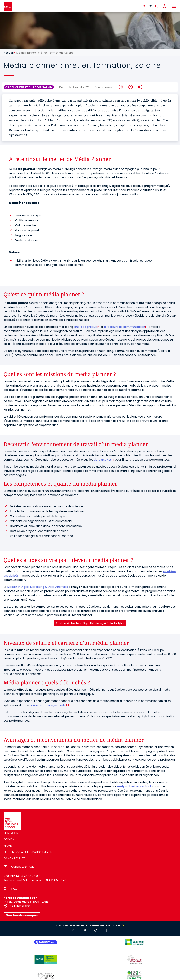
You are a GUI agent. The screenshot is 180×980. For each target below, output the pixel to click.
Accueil (9, 53)
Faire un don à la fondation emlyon (28, 852)
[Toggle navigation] (174, 6)
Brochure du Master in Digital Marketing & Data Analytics (90, 623)
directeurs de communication (125, 327)
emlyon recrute (14, 858)
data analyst (103, 460)
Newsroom (11, 833)
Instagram (121, 87)
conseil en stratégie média (48, 705)
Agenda (9, 839)
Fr (144, 6)
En (150, 6)
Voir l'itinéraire (20, 906)
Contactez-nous (23, 867)
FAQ (14, 889)
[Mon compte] (165, 6)
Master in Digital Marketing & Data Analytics (38, 587)
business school (134, 786)
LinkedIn (140, 87)
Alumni (8, 846)
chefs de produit (86, 327)
